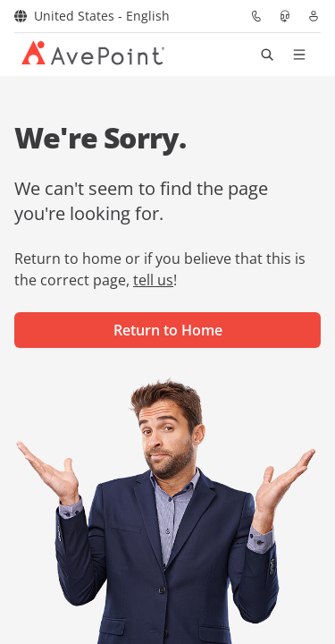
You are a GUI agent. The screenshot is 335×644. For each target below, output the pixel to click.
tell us (153, 280)
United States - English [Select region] (92, 16)
